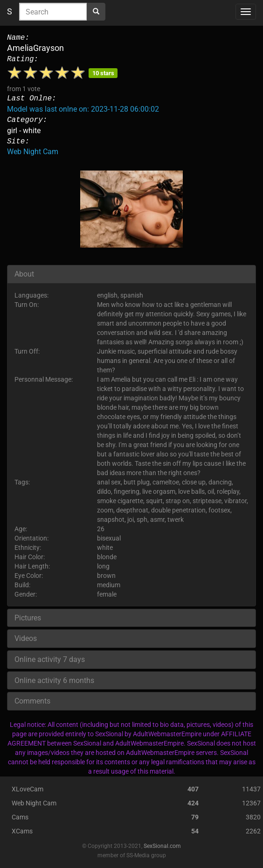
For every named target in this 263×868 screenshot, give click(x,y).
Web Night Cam (33, 152)
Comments (32, 701)
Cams (20, 817)
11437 (251, 789)
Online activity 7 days (50, 659)
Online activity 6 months (54, 680)
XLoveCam (28, 789)
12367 (251, 803)
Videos (26, 638)
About (24, 274)
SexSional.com (162, 846)
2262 (253, 831)
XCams (22, 831)
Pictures (28, 618)
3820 (253, 817)
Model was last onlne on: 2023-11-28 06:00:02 (83, 109)
